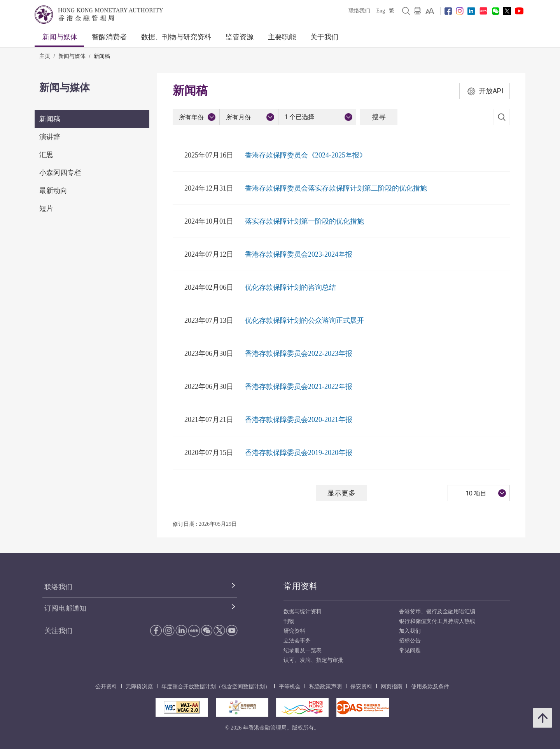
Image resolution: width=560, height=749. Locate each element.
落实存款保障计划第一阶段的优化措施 (304, 221)
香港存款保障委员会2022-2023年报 (299, 353)
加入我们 (410, 631)
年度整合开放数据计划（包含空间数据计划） (216, 687)
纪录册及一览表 (303, 650)
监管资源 (240, 37)
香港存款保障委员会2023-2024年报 (299, 254)
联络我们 (359, 11)
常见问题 (410, 650)
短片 (46, 208)
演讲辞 (50, 137)
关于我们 (324, 37)
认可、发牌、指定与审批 (313, 660)
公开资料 (106, 687)
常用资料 (301, 586)
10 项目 (476, 493)
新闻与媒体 (60, 37)
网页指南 (392, 687)
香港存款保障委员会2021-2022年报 (299, 387)
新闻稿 (102, 56)
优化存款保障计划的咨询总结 (290, 287)
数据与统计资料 (303, 612)
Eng (381, 11)
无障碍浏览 (139, 687)
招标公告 (410, 641)
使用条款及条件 (430, 687)
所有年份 (191, 117)
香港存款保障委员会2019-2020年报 (299, 453)
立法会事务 (297, 641)
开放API (485, 91)
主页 (45, 56)
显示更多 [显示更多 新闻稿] (341, 493)
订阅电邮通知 (65, 608)
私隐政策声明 (325, 687)
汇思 (46, 155)
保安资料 (361, 687)
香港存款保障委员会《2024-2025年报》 (306, 155)
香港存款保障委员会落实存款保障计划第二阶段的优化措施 (336, 188)
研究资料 (294, 631)
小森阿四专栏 (60, 173)
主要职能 (282, 37)
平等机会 (290, 687)
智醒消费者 (109, 37)
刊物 (289, 621)
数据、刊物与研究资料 (176, 37)
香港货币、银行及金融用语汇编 (437, 612)
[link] (430, 11)
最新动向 (53, 191)
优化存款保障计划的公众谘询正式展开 (304, 320)
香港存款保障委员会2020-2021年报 (299, 420)
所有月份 (238, 117)
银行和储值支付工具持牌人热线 (437, 621)
